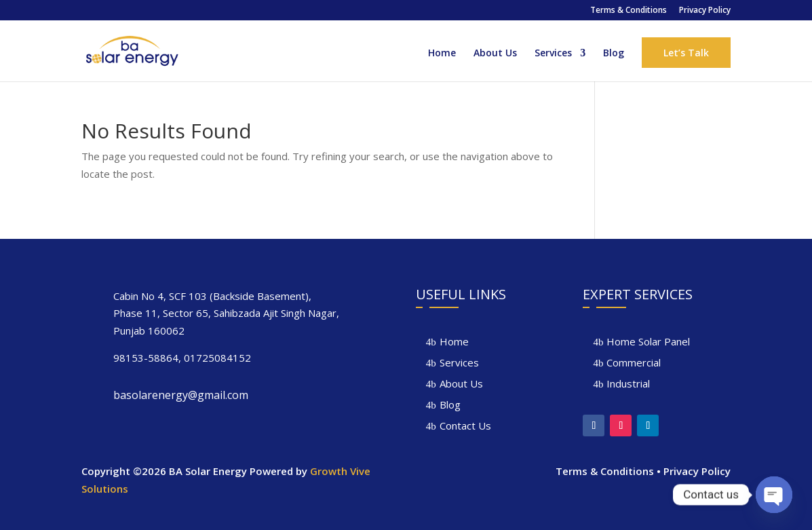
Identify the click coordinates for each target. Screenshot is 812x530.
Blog (614, 54)
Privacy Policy (705, 11)
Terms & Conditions (629, 11)
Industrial (628, 383)
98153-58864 (146, 358)
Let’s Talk (686, 53)
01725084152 (217, 358)
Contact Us (465, 425)
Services (553, 54)
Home (442, 54)
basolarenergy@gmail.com (181, 395)
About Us (495, 54)
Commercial (634, 362)
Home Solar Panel (648, 341)
